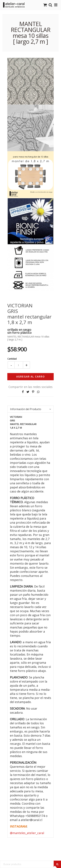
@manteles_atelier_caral (27, 833)
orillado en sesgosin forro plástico (19, 331)
